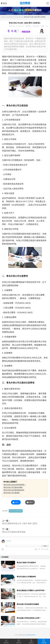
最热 (42, 549)
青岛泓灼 (3, 17)
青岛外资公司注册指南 (11, 493)
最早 (39, 549)
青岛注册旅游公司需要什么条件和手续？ (31, 590)
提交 (45, 546)
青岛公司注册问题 (18, 17)
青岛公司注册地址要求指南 (14, 532)
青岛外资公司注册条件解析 (13, 487)
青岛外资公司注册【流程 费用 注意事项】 (35, 17)
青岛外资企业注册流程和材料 (14, 490)
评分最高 (46, 549)
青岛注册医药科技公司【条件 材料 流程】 (20, 523)
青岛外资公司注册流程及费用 (16, 511)
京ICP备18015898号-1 (31, 635)
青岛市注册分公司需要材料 (26, 577)
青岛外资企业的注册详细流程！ (15, 485)
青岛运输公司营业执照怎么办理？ (29, 618)
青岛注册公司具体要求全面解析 (28, 604)
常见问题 (9, 17)
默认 (36, 549)
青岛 (5, 3)
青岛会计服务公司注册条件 (26, 563)
